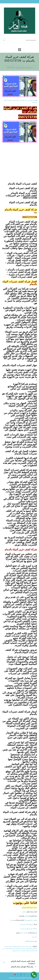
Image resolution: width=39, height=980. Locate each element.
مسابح (12, 920)
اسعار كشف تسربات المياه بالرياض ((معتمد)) (23, 962)
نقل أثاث (34, 937)
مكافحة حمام (24, 933)
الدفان (26, 916)
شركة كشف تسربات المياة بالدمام (23, 948)
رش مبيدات (24, 928)
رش (32, 924)
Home (35, 66)
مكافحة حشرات (32, 928)
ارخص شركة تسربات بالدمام (24, 946)
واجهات (26, 920)
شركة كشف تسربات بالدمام (28, 100)
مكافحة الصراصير (25, 924)
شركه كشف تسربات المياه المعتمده (23, 66)
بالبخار (24, 912)
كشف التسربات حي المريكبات (20, 951)
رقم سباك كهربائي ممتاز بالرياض (22, 967)
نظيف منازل (33, 920)
